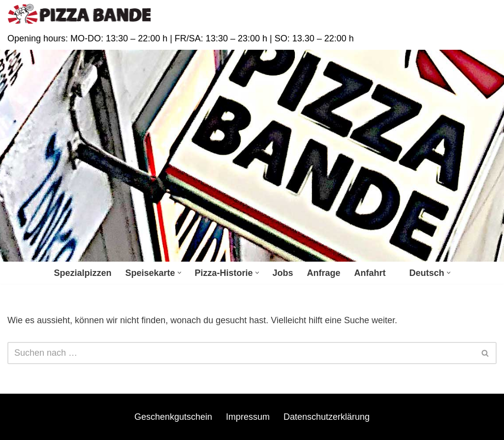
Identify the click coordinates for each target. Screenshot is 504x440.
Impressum (248, 417)
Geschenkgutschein (173, 417)
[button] (179, 273)
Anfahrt (370, 273)
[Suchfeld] (241, 353)
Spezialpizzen (82, 273)
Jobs (283, 273)
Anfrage (324, 273)
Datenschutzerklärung (327, 417)
